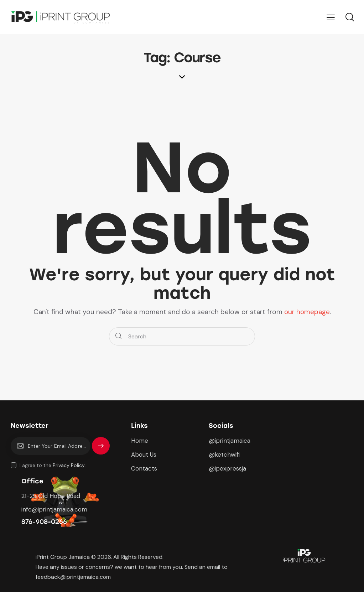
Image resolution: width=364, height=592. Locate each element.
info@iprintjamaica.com (54, 509)
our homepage (307, 312)
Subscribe (101, 449)
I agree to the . (53, 465)
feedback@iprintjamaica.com (74, 577)
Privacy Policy (69, 465)
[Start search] (118, 336)
